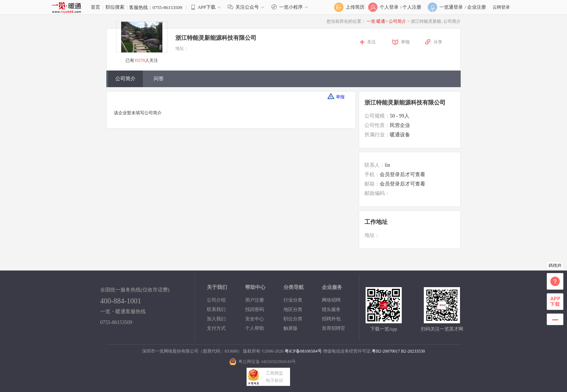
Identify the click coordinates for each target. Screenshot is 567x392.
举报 (405, 42)
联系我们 (216, 309)
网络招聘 (331, 300)
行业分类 (293, 300)
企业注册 (477, 7)
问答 (159, 79)
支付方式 (216, 328)
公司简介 (398, 21)
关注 (371, 42)
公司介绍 (216, 300)
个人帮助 (255, 328)
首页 (95, 7)
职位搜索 (115, 7)
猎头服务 (331, 309)
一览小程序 (291, 7)
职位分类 (293, 319)
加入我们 (216, 319)
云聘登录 (501, 7)
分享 (438, 42)
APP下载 (206, 7)
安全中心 (255, 319)
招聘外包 (331, 319)
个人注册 (412, 7)
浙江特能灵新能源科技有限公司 (216, 38)
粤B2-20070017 (386, 351)
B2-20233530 (413, 351)
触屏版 (291, 328)
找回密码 (255, 309)
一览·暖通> (377, 21)
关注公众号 (247, 7)
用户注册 (255, 300)
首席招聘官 (334, 328)
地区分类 (293, 309)
